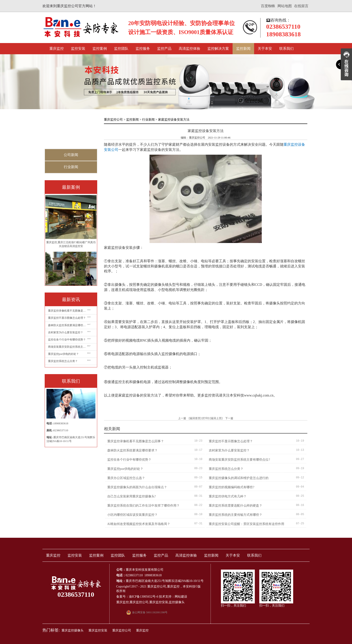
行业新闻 (71, 167)
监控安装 (78, 49)
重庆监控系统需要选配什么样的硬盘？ (235, 506)
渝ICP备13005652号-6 (144, 597)
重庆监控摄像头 (73, 630)
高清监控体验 (189, 49)
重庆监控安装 (159, 602)
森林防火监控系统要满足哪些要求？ (68, 325)
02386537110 (61, 430)
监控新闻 (243, 49)
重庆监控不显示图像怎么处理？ (67, 318)
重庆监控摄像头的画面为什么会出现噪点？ (137, 487)
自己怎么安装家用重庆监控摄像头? (132, 496)
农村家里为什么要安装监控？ (66, 332)
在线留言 (301, 6)
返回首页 (195, 418)
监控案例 (100, 49)
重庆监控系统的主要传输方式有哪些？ (235, 515)
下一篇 (229, 418)
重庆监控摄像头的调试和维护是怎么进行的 (239, 478)
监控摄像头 (177, 602)
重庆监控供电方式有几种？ (228, 496)
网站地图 (285, 6)
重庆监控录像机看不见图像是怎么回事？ (68, 311)
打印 (206, 418)
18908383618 (61, 423)
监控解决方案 (218, 49)
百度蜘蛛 (268, 6)
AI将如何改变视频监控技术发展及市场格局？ (139, 524)
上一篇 (182, 418)
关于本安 (265, 49)
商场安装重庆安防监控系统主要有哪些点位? (68, 347)
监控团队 (121, 49)
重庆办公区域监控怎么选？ (126, 478)
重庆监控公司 (113, 120)
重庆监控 (57, 49)
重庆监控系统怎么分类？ (63, 361)
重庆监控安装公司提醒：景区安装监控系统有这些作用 (246, 524)
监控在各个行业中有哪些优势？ (67, 340)
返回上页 (216, 418)
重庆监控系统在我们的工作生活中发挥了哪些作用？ (143, 506)
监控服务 (143, 49)
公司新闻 (71, 155)
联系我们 (286, 49)
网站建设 (181, 597)
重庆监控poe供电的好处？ (63, 354)
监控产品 (164, 49)
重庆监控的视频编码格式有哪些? (231, 487)
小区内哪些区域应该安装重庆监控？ (132, 515)
